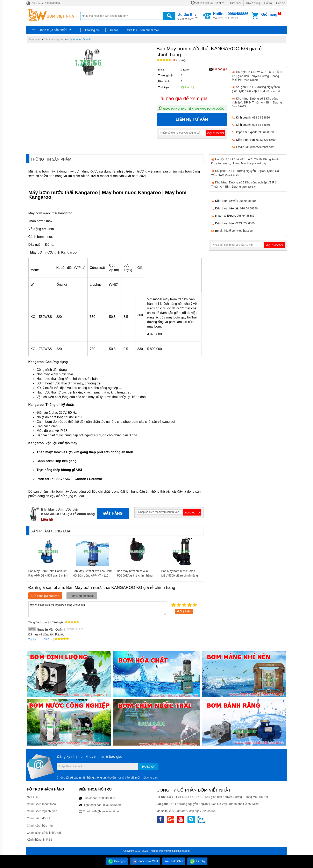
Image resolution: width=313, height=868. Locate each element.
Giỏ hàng (269, 14)
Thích (44, 639)
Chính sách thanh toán (41, 804)
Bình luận (180, 60)
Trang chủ (35, 39)
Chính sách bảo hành (41, 826)
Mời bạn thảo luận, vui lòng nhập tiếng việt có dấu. (98, 609)
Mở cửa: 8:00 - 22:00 (231, 16)
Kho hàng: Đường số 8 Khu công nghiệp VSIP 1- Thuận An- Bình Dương (257, 102)
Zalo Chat (174, 861)
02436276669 (112, 805)
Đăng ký (148, 767)
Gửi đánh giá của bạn (45, 596)
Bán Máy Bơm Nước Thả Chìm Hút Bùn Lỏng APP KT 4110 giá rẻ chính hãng (93, 576)
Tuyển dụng (253, 3)
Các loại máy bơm (54, 39)
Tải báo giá (218, 69)
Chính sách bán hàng (208, 3)
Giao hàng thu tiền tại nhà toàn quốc (194, 109)
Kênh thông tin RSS (40, 840)
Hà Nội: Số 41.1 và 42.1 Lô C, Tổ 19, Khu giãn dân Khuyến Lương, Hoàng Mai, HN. (258, 76)
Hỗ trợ (268, 3)
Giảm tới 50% (187, 16)
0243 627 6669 (266, 140)
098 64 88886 (261, 117)
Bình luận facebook (82, 596)
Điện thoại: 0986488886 (43, 3)
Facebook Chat (145, 861)
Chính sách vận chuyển (42, 811)
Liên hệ (280, 3)
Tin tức (114, 30)
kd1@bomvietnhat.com (260, 147)
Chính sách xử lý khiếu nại (44, 833)
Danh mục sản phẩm (53, 30)
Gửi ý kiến (184, 611)
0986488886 (107, 798)
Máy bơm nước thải (79, 39)
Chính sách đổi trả (39, 818)
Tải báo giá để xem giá (183, 98)
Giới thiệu (236, 3)
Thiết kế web (156, 851)
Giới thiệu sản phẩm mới (143, 30)
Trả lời (33, 639)
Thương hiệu (93, 30)
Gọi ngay (117, 861)
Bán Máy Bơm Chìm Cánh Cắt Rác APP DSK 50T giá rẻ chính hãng (48, 576)
